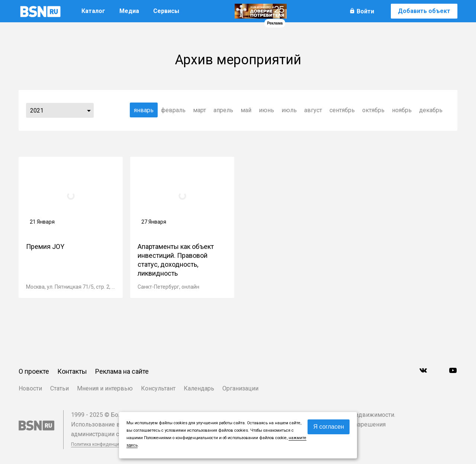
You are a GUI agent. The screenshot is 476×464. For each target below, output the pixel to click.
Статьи (59, 388)
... (89, 110)
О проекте (34, 371)
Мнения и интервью (105, 388)
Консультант (158, 388)
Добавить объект (424, 11)
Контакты (72, 371)
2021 (37, 111)
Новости (30, 388)
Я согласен (329, 427)
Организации (240, 388)
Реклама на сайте (122, 371)
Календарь (199, 388)
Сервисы (166, 11)
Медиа (129, 11)
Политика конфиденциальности (105, 444)
